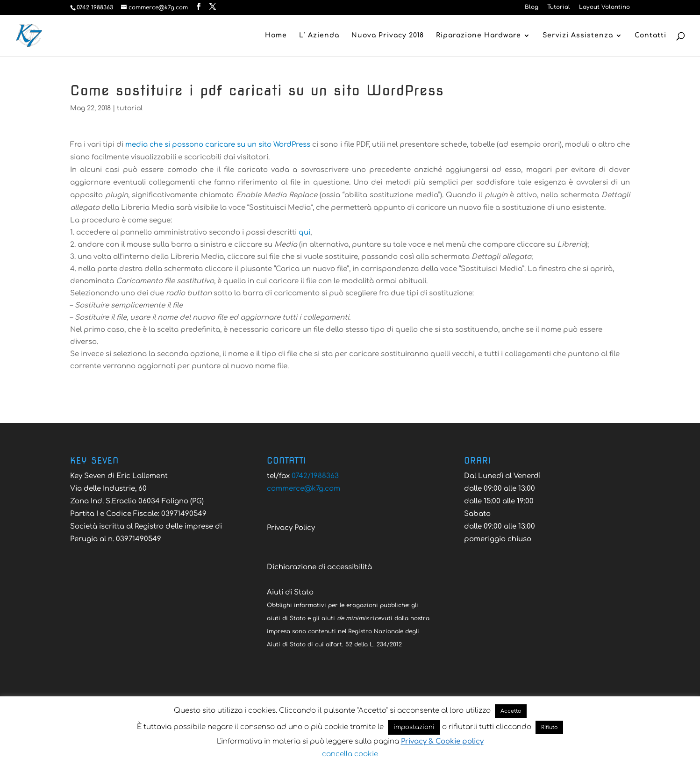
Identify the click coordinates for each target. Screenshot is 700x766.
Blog (532, 7)
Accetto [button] (511, 711)
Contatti (650, 36)
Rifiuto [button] (549, 727)
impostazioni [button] (414, 727)
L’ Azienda (319, 36)
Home (276, 36)
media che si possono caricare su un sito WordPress (218, 145)
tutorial (130, 108)
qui (304, 233)
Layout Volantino (604, 7)
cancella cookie (350, 754)
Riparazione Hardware (479, 36)
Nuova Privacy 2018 (388, 36)
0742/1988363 (315, 476)
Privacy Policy (291, 528)
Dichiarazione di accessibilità (319, 567)
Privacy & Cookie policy (442, 741)
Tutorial (559, 7)
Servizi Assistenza (578, 36)
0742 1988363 (95, 7)
